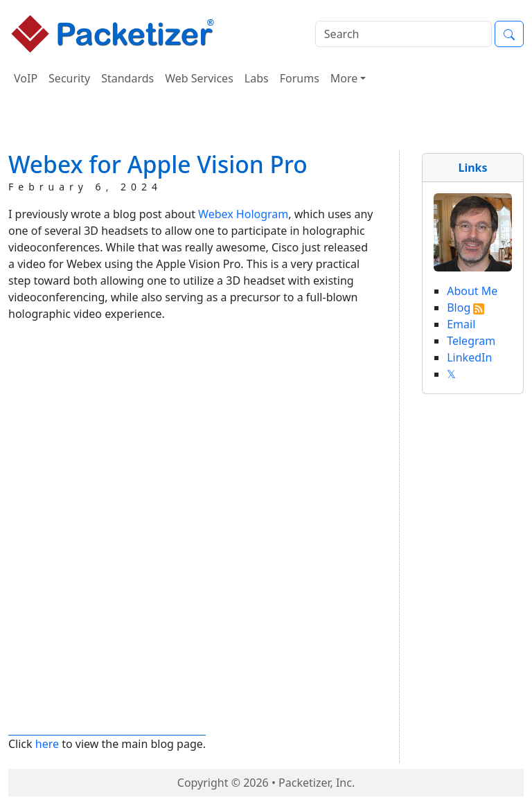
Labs (257, 78)
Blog (459, 308)
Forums (300, 78)
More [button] (344, 78)
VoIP (26, 78)
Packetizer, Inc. (317, 783)
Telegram (471, 341)
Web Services (199, 78)
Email (461, 324)
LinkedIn (469, 357)
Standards (127, 78)
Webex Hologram (243, 214)
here (47, 744)
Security (69, 78)
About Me (472, 291)
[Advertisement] (266, 124)
